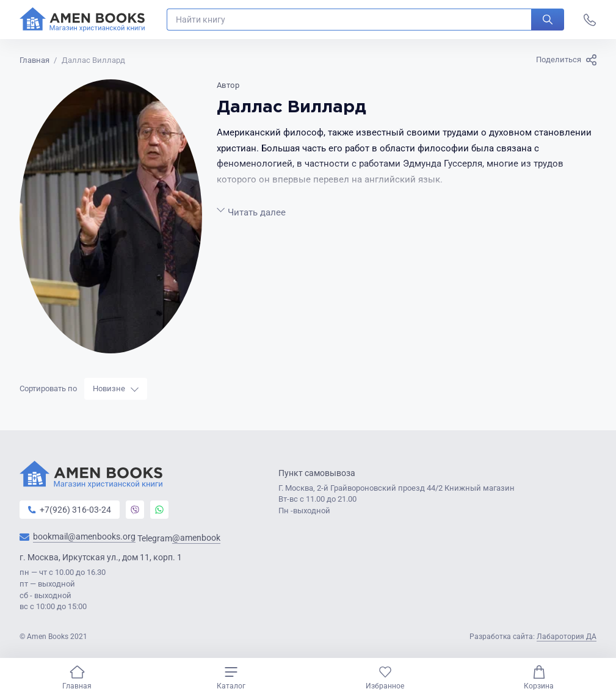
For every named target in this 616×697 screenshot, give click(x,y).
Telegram (179, 538)
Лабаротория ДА (567, 637)
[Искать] (548, 20)
